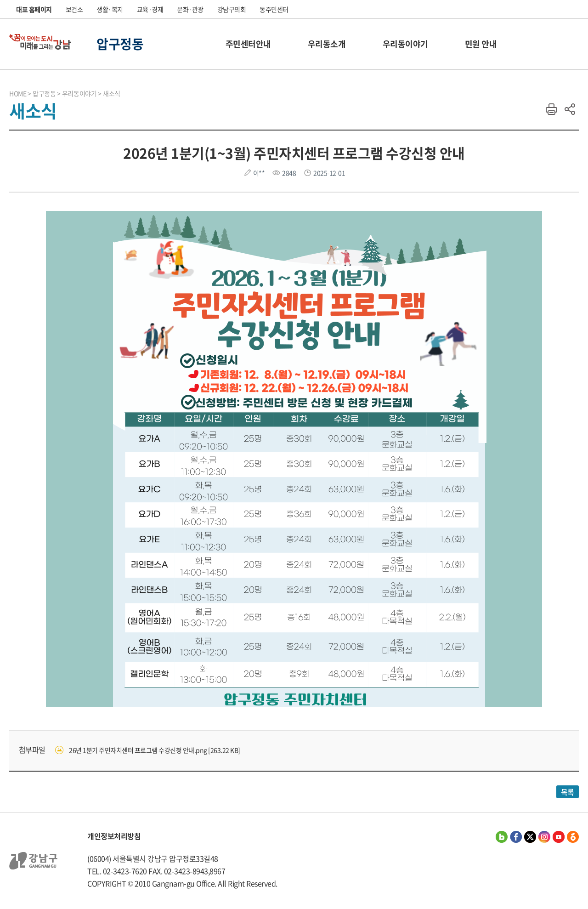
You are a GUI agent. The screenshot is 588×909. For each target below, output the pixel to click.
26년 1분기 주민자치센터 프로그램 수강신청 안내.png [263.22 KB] (155, 750)
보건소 (74, 9)
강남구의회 (232, 9)
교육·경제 (150, 9)
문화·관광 (190, 9)
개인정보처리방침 (114, 836)
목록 (568, 792)
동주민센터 (274, 9)
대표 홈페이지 (34, 9)
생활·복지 (110, 9)
